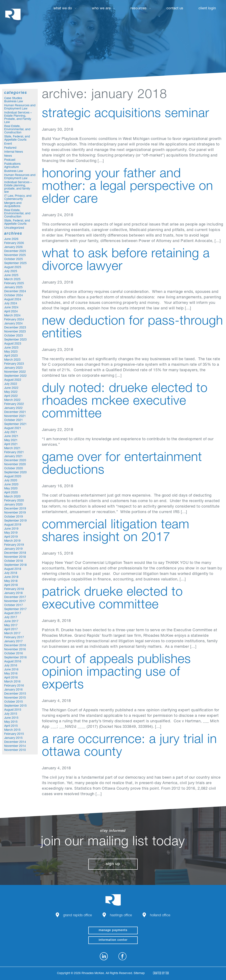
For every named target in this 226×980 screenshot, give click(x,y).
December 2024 (15, 292)
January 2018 (13, 593)
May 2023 (11, 352)
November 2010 (15, 750)
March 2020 (12, 497)
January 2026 (13, 247)
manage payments (113, 930)
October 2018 (14, 561)
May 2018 (11, 581)
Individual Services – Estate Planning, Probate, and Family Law (18, 118)
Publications (12, 164)
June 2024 (11, 308)
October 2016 (14, 654)
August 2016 (13, 662)
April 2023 (11, 356)
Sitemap (139, 973)
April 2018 (11, 585)
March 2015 (12, 730)
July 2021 (11, 432)
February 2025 (14, 284)
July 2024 (11, 304)
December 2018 (15, 553)
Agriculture (12, 167)
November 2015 (15, 698)
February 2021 (14, 453)
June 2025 (11, 275)
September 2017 (15, 609)
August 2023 (13, 344)
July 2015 (11, 714)
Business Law (14, 102)
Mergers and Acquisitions (13, 205)
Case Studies (13, 98)
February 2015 (14, 734)
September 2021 (15, 424)
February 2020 (14, 501)
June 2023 (11, 348)
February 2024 (14, 320)
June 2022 (11, 388)
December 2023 (15, 328)
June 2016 (11, 670)
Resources (139, 9)
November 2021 (15, 416)
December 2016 (15, 646)
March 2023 (12, 360)
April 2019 (11, 537)
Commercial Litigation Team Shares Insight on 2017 (116, 532)
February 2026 (14, 243)
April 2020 (11, 493)
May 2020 (11, 489)
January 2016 (13, 690)
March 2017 (12, 634)
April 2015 (11, 726)
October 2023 (14, 336)
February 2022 (14, 404)
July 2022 (11, 384)
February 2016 (14, 686)
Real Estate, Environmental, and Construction (17, 130)
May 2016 (11, 674)
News (8, 156)
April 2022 (11, 396)
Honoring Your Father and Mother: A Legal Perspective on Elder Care (128, 187)
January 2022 (13, 408)
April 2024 (11, 312)
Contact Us (175, 9)
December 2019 (15, 509)
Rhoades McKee (13, 14)
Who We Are (101, 9)
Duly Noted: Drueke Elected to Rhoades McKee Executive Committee (125, 402)
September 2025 (15, 263)
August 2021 (13, 428)
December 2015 (15, 694)
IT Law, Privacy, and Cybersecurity (18, 198)
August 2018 (13, 569)
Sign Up (113, 864)
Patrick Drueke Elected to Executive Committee (112, 599)
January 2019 (13, 549)
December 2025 (15, 251)
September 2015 (15, 706)
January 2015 (13, 738)
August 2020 (13, 477)
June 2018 (11, 577)
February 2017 (14, 638)
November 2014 (15, 746)
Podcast (10, 160)
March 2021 (12, 448)
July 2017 (11, 617)
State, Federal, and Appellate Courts (17, 138)
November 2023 (15, 332)
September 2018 (15, 565)
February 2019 (14, 545)
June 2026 (11, 239)
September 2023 (15, 340)
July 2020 (11, 481)
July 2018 (11, 573)
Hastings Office (121, 916)
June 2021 (11, 436)
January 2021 (13, 457)
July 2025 (11, 271)
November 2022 (15, 372)
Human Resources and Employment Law (20, 107)
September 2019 (15, 521)
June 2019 (11, 529)
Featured (10, 148)
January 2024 (13, 324)
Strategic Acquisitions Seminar (126, 114)
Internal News (14, 152)
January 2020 (13, 505)
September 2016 (15, 658)
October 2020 (14, 469)
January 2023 (13, 368)
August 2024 (13, 300)
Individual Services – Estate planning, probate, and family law (18, 187)
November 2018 (15, 557)
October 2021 (14, 420)
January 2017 (13, 642)
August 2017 (13, 613)
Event (8, 144)
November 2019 (15, 513)
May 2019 (11, 533)
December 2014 (15, 742)
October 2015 (14, 702)
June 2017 (11, 621)
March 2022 (12, 400)
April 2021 (11, 444)
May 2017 (11, 626)
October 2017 (14, 605)
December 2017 (15, 597)
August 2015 (13, 710)
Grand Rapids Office (78, 916)
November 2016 (15, 650)
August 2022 (13, 380)
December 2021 (15, 412)
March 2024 (12, 316)
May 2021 (11, 440)
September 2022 (15, 376)
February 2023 (14, 364)
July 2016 (11, 666)
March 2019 (12, 541)
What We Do (63, 9)
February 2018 (14, 589)
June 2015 (11, 718)
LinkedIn (104, 956)
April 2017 (11, 630)
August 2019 (13, 525)
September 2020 (15, 473)
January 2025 (13, 288)
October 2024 (14, 296)
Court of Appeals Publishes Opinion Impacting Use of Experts (116, 673)
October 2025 (14, 259)
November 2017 (15, 601)
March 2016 (12, 682)
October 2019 (14, 517)
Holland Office (160, 916)
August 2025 (13, 267)
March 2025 (12, 280)
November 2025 (15, 255)
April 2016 (11, 678)
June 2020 (11, 485)
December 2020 (15, 461)
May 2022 (11, 392)
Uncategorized (14, 228)
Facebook (122, 956)
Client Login (207, 9)
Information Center (113, 940)
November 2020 (15, 465)
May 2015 (11, 722)
